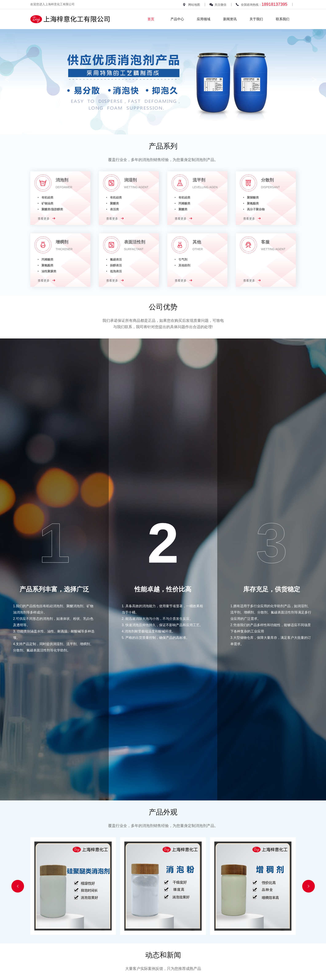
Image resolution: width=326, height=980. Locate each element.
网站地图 (194, 5)
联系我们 (283, 19)
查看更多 (47, 219)
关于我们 (256, 19)
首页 (151, 19)
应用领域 (204, 19)
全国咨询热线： (264, 4)
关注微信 (220, 5)
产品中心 (177, 19)
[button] (18, 886)
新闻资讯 (230, 19)
